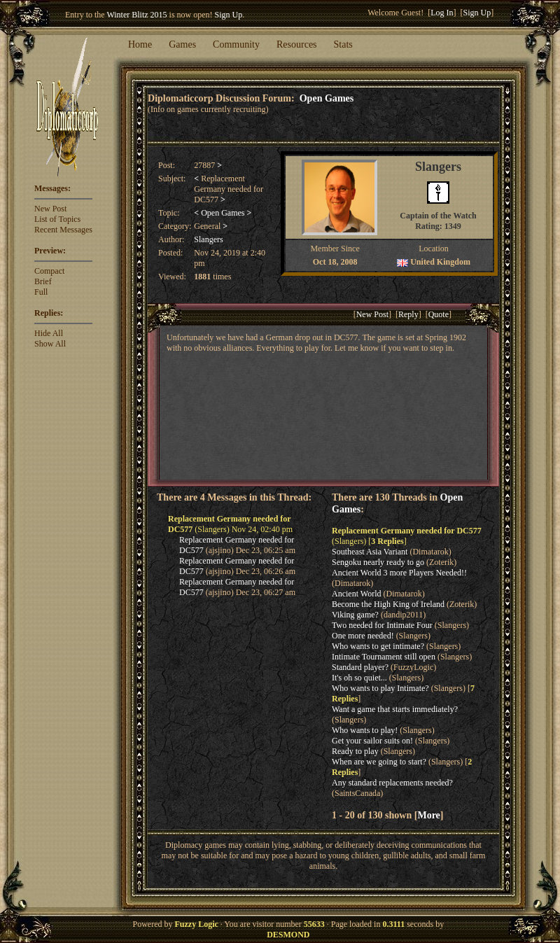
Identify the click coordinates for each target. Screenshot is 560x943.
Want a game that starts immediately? (395, 709)
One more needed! (363, 636)
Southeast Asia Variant (370, 552)
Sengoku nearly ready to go (378, 562)
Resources (297, 44)
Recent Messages (63, 230)
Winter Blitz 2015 (136, 15)
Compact (49, 271)
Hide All (49, 333)
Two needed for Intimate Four (382, 625)
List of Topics (57, 219)
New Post (50, 209)
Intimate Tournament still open (384, 657)
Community (236, 44)
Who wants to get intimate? (378, 646)
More (428, 815)
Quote (439, 314)
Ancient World (356, 594)
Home (140, 44)
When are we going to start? (379, 762)
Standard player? (360, 667)
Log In (442, 13)
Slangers (208, 239)
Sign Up (229, 15)
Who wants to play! (365, 730)
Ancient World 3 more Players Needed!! (399, 573)
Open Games (327, 98)
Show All (50, 344)
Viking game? (355, 615)
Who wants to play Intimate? (380, 688)
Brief (43, 281)
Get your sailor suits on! (372, 741)
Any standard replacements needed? (392, 783)
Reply (408, 314)
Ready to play (355, 751)
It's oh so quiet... (359, 678)
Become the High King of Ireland (388, 604)
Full (41, 292)
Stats (343, 44)
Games (182, 44)
